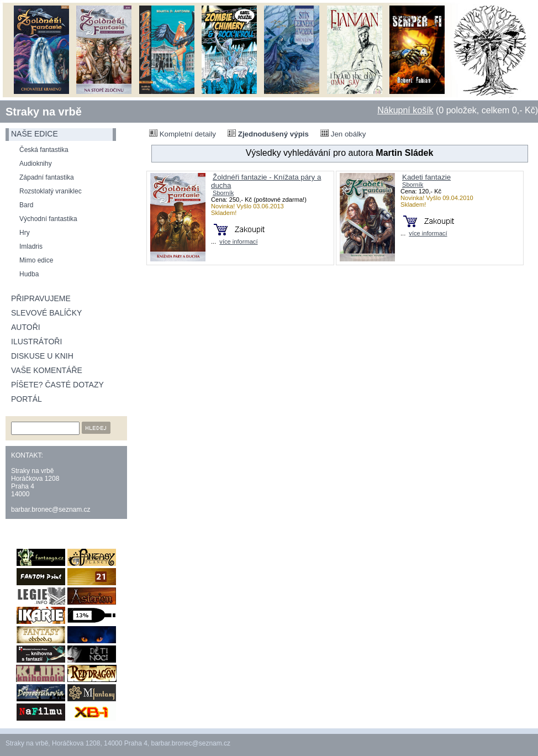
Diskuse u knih (42, 356)
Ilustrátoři (36, 342)
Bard (26, 205)
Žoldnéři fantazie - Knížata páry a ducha (266, 181)
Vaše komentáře (47, 370)
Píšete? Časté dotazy (57, 385)
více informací (238, 242)
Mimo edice (36, 260)
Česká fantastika (44, 150)
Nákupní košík (405, 110)
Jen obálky (343, 134)
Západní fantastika (47, 177)
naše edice (35, 134)
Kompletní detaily (183, 134)
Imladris (31, 246)
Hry (25, 233)
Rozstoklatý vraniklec (51, 191)
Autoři (26, 327)
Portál (27, 399)
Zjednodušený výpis (268, 134)
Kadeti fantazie (426, 177)
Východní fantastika (48, 219)
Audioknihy (36, 164)
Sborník (223, 193)
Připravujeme (41, 298)
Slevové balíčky (46, 313)
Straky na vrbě (44, 112)
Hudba (29, 274)
